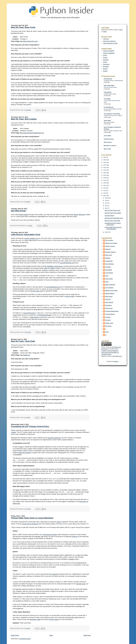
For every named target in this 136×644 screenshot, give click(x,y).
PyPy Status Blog (109, 85)
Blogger (116, 361)
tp (106, 335)
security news (35, 291)
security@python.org (67, 263)
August (107, 198)
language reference (54, 437)
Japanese (106, 60)
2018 (105, 178)
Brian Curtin (107, 149)
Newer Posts (15, 632)
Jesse (107, 282)
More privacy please (109, 122)
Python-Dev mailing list (109, 41)
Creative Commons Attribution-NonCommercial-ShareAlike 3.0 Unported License (110, 352)
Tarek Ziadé (107, 120)
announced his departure (30, 522)
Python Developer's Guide (110, 43)
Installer (71, 557)
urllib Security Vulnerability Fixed (26, 235)
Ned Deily (108, 299)
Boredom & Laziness (110, 146)
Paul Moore (108, 305)
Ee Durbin (108, 267)
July (106, 200)
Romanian (106, 66)
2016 (105, 183)
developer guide (35, 616)
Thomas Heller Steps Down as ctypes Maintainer (32, 517)
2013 (105, 191)
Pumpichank (107, 92)
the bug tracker (54, 616)
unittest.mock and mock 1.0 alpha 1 (113, 116)
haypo (107, 332)
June (106, 203)
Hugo (107, 276)
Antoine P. (108, 249)
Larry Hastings (109, 288)
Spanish (105, 71)
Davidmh (108, 258)
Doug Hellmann (110, 264)
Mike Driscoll (109, 296)
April (106, 208)
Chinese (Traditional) (109, 53)
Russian (105, 69)
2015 (105, 185)
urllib (46, 268)
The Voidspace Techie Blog (112, 114)
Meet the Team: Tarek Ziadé (23, 340)
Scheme (75, 535)
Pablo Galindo (109, 302)
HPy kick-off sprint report (110, 87)
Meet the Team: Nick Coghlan (24, 119)
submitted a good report (55, 266)
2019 (105, 175)
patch (18, 489)
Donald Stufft (109, 261)
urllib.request (34, 316)
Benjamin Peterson (111, 252)
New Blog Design (19, 211)
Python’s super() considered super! (113, 131)
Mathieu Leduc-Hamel (111, 290)
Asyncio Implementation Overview (113, 109)
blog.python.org (117, 356)
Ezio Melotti (109, 270)
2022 (105, 168)
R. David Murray (109, 107)
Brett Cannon (108, 142)
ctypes (59, 520)
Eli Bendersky (108, 79)
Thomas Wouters (110, 314)
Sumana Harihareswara (112, 311)
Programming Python (50, 533)
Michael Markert (110, 293)
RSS (121, 30)
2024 (105, 162)
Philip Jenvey (109, 308)
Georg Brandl (109, 273)
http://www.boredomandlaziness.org (32, 133)
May (106, 206)
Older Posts (87, 632)
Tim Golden (107, 99)
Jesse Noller (107, 136)
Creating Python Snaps (110, 94)
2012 (105, 193)
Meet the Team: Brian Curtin (23, 27)
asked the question (25, 452)
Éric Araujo (108, 326)
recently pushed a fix (31, 238)
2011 (105, 196)
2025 (105, 160)
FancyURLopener (29, 312)
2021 (105, 170)
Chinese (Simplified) (109, 51)
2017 (105, 180)
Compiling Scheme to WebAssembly (113, 81)
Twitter (105, 32)
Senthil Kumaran (109, 139)
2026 (105, 157)
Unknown (108, 317)
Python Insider (23, 215)
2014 (105, 188)
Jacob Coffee (109, 279)
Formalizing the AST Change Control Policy (30, 426)
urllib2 (53, 268)
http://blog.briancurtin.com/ (29, 41)
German (105, 58)
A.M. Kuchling (109, 240)
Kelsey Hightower (110, 285)
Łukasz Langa (109, 323)
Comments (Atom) (25, 636)
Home (51, 632)
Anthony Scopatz (110, 246)
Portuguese (106, 64)
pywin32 (55, 572)
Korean (105, 62)
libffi (53, 589)
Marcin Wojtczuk (79, 215)
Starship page (81, 581)
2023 (105, 165)
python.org (106, 39)
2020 (105, 173)
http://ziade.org (25, 354)
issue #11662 (70, 296)
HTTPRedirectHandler (44, 314)
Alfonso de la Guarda (111, 243)
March (107, 232)
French (105, 55)
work (21, 446)
